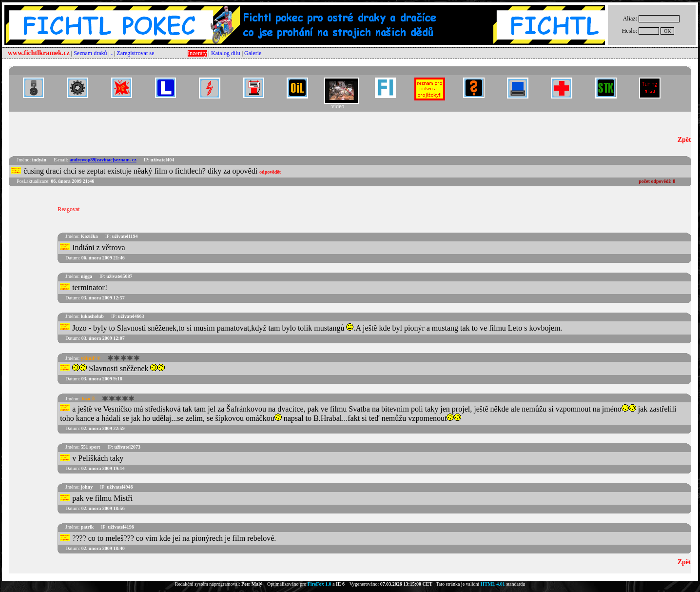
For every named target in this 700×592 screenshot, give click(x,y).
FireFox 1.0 (320, 584)
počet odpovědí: (657, 181)
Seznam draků (90, 53)
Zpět (684, 140)
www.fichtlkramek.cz (39, 53)
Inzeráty (197, 53)
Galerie (253, 53)
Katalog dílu (226, 53)
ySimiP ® (91, 358)
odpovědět (270, 172)
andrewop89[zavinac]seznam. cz (103, 160)
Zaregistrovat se (135, 53)
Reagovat (68, 209)
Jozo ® (88, 399)
